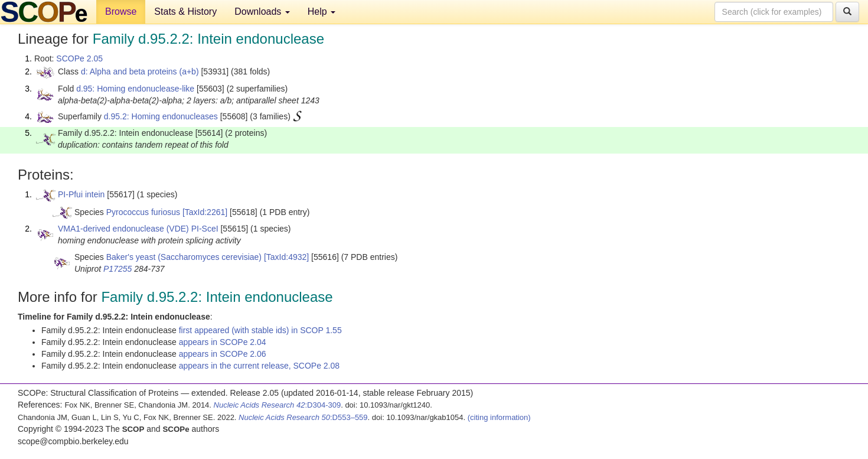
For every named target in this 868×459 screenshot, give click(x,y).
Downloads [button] (262, 12)
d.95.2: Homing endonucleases (161, 116)
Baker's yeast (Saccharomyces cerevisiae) (184, 257)
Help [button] (322, 12)
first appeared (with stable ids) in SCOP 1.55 (260, 330)
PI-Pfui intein (81, 194)
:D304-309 (278, 405)
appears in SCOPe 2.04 (223, 342)
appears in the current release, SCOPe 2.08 (259, 366)
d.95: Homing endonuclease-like (135, 89)
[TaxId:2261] (205, 212)
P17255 (118, 269)
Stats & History (185, 12)
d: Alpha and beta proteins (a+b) (140, 71)
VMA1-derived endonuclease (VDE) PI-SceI (138, 229)
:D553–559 (303, 417)
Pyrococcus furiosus (143, 212)
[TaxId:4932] (286, 257)
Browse (121, 12)
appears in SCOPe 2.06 (223, 354)
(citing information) (499, 417)
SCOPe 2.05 (79, 58)
